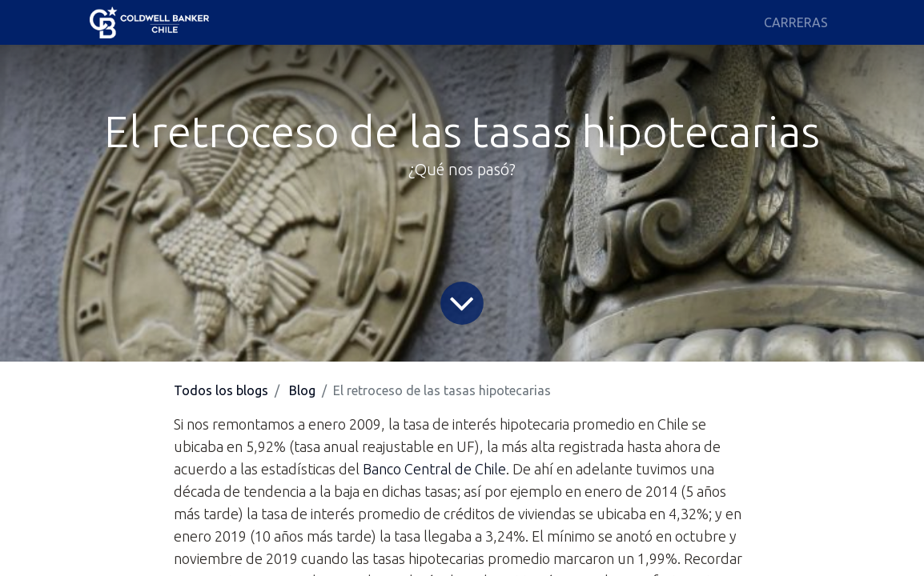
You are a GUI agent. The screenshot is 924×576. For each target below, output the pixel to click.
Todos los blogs (221, 390)
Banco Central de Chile (434, 469)
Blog (302, 390)
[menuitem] (796, 22)
